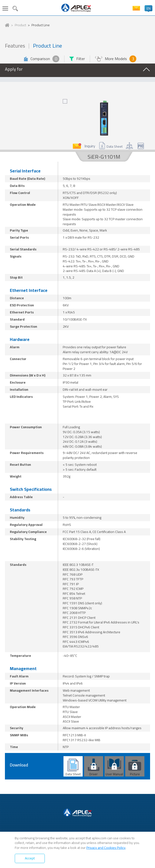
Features (15, 46)
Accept (30, 858)
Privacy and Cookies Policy (106, 848)
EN (149, 8)
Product (20, 25)
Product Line (41, 25)
